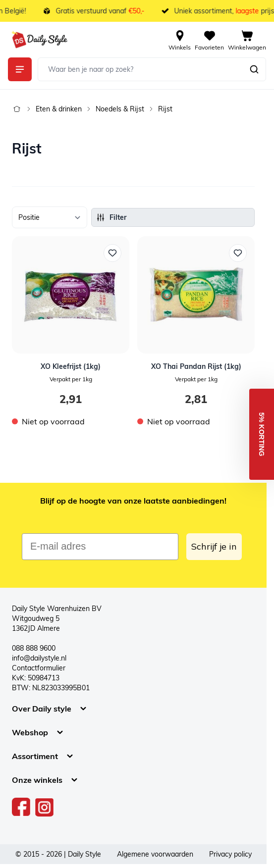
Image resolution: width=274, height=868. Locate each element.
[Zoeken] (254, 69)
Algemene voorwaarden (155, 854)
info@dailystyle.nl (39, 658)
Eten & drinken (59, 109)
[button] (262, 434)
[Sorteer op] (50, 217)
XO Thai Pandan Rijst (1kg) (196, 366)
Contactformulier (39, 668)
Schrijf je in (214, 546)
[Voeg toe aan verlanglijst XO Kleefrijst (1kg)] (112, 253)
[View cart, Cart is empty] (247, 40)
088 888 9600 (34, 648)
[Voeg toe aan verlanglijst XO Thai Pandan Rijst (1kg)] (238, 253)
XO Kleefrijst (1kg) (71, 366)
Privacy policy (230, 854)
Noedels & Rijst (120, 109)
